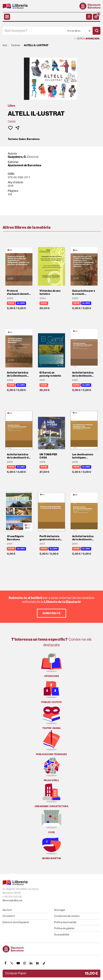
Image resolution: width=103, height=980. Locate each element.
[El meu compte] (89, 17)
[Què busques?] (34, 31)
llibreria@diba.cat (12, 901)
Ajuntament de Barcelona (25, 165)
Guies (22, 139)
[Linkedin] (31, 963)
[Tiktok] (44, 963)
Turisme (13, 139)
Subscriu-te (51, 613)
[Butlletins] (37, 963)
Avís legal (59, 910)
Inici (5, 45)
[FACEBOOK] (5, 963)
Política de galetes (64, 928)
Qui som (7, 910)
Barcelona (33, 139)
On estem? (9, 916)
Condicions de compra (67, 916)
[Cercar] (96, 31)
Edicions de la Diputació (16, 922)
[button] (96, 17)
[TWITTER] (12, 963)
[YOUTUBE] (18, 963)
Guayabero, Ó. (17, 157)
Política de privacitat (65, 922)
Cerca (87, 39)
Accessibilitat (62, 934)
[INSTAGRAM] (25, 963)
